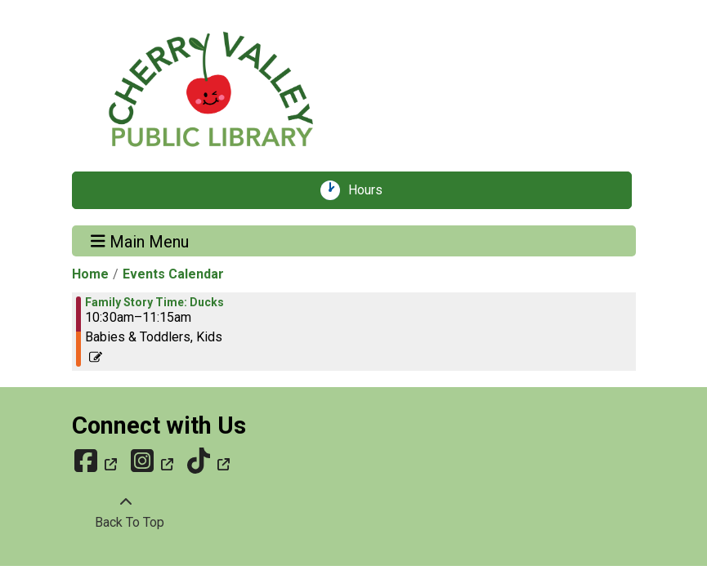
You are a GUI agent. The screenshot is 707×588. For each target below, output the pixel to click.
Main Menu (140, 241)
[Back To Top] (126, 513)
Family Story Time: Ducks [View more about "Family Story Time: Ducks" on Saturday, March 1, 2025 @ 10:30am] (154, 302)
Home (90, 274)
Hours (371, 190)
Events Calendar (173, 274)
